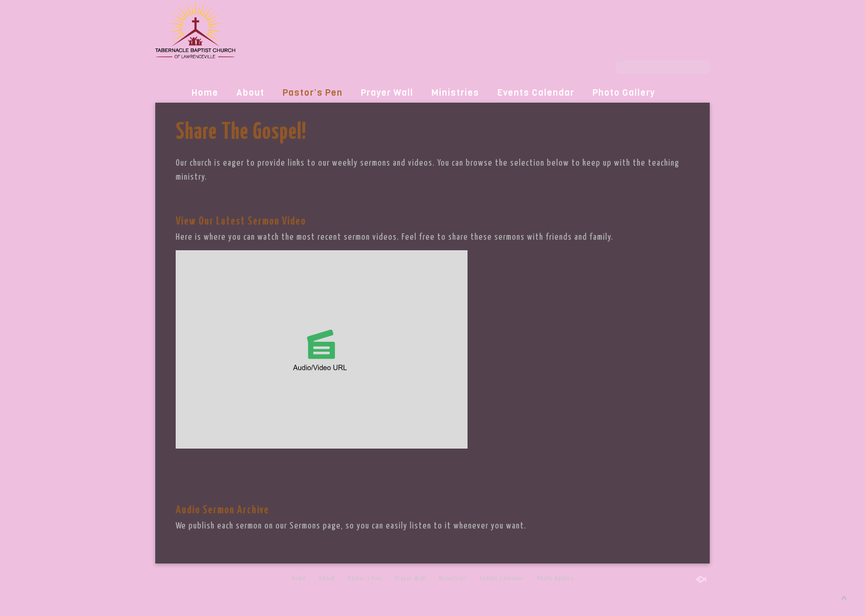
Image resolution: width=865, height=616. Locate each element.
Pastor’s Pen (313, 93)
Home (205, 93)
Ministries (455, 93)
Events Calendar (536, 93)
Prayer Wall (387, 93)
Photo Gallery (624, 93)
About (250, 93)
